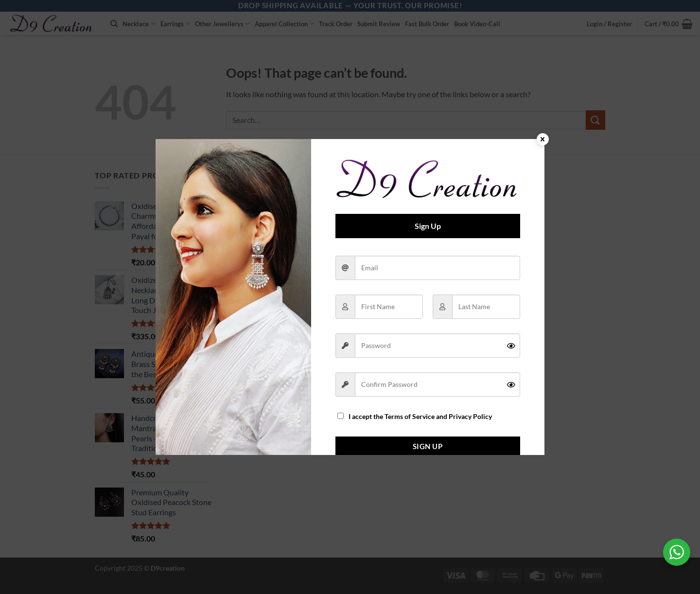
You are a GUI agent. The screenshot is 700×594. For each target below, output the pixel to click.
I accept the (415, 417)
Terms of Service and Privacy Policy (438, 417)
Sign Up (428, 446)
